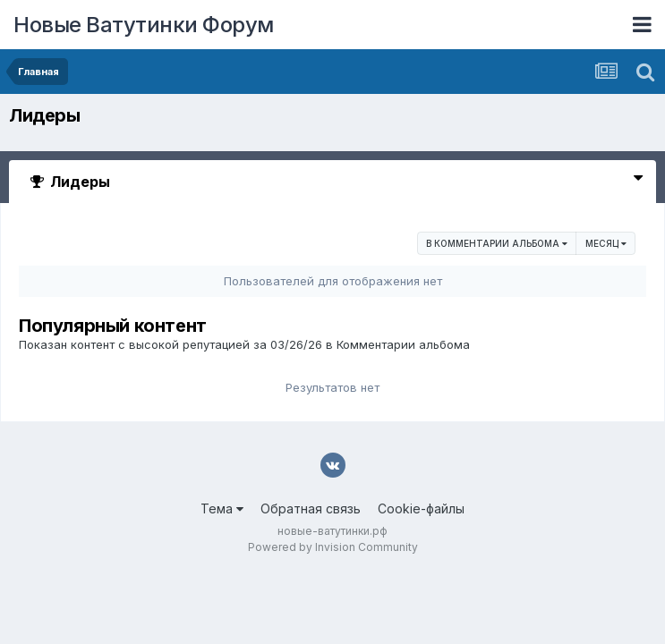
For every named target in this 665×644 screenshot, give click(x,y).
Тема (222, 508)
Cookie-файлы (421, 508)
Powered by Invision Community (333, 547)
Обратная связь (311, 508)
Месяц (606, 243)
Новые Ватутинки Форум (144, 25)
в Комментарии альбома (497, 243)
